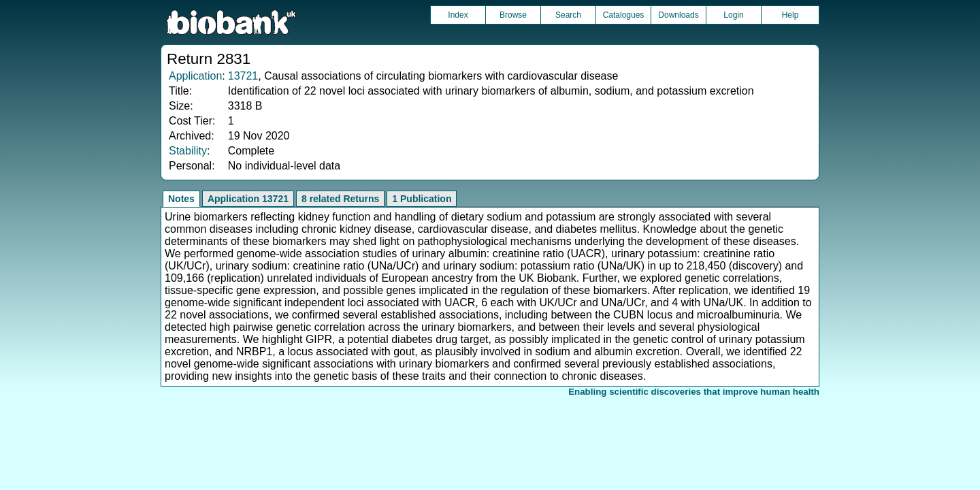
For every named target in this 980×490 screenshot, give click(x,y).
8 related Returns (340, 199)
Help (790, 15)
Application (195, 76)
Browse (513, 15)
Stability (188, 151)
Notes (181, 199)
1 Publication (422, 199)
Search (568, 15)
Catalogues (624, 15)
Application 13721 (248, 199)
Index (458, 15)
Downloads (678, 15)
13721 (243, 76)
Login (733, 15)
